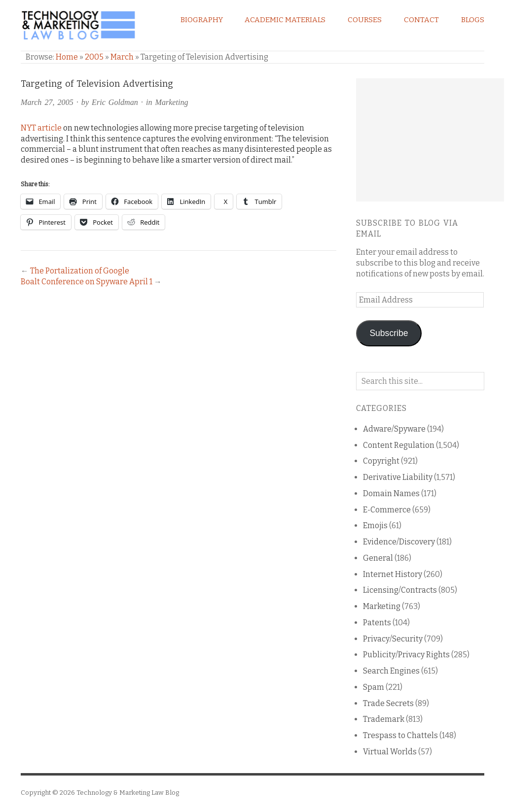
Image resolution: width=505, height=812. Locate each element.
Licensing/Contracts (400, 590)
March (122, 57)
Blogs (473, 20)
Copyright (381, 461)
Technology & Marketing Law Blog (128, 793)
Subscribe (389, 333)
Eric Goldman (115, 102)
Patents (377, 623)
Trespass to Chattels (400, 735)
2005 (94, 57)
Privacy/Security (393, 639)
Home (67, 57)
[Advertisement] (430, 140)
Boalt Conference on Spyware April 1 (87, 282)
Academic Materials (285, 20)
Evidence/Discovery (399, 542)
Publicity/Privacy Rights (406, 655)
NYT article (41, 128)
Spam (374, 687)
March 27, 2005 (47, 102)
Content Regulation (399, 445)
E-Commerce (387, 510)
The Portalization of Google (80, 271)
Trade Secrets (388, 703)
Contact (421, 20)
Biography (202, 20)
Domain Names (391, 493)
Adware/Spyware (394, 429)
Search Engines (391, 671)
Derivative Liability (398, 477)
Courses (365, 20)
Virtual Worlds (390, 752)
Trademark (384, 719)
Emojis (375, 525)
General (378, 558)
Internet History (393, 574)
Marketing (171, 102)
